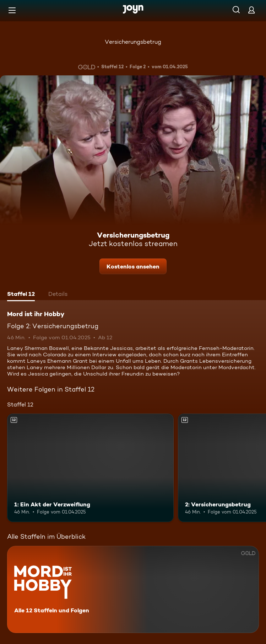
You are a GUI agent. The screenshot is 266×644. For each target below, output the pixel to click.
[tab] (21, 295)
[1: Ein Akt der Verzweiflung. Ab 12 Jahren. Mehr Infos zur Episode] (90, 468)
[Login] (251, 10)
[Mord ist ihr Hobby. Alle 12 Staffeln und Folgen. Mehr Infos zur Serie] (133, 589)
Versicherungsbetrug (133, 42)
